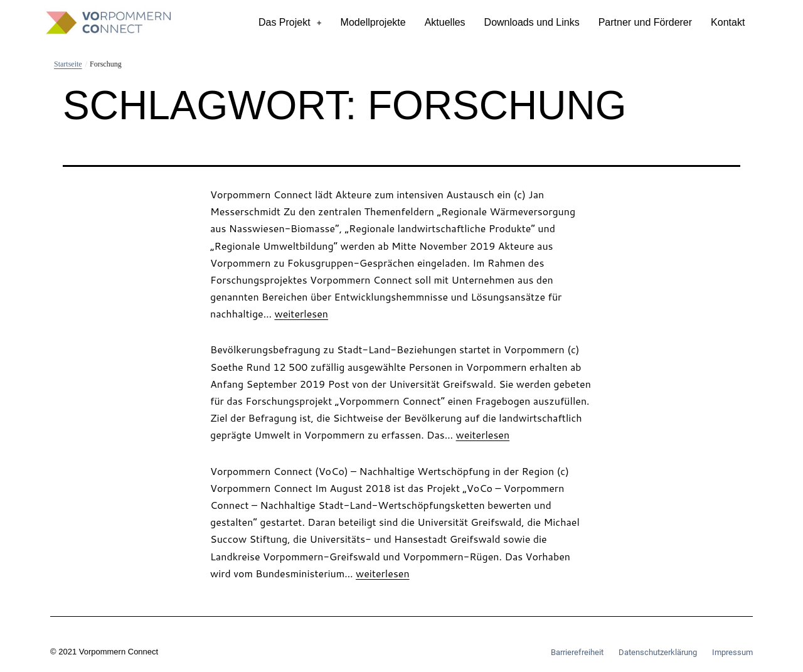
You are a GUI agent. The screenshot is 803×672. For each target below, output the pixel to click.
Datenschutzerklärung (658, 652)
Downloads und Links (532, 22)
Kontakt (728, 22)
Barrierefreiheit (577, 652)
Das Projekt (290, 22)
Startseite (68, 64)
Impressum (732, 652)
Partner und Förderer (645, 22)
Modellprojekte (373, 22)
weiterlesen (301, 313)
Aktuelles (445, 22)
